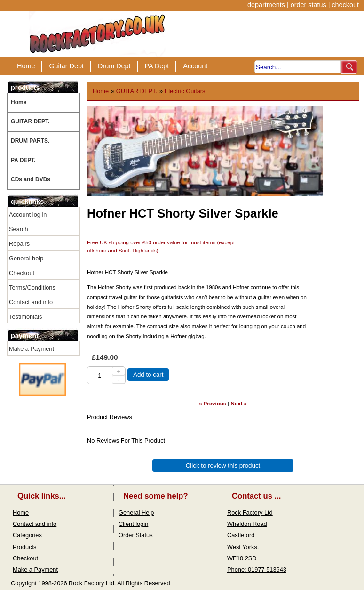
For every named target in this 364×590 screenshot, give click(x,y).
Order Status (136, 535)
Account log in (28, 214)
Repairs (19, 244)
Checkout (22, 273)
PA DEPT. (23, 160)
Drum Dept (114, 66)
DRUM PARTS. (30, 141)
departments (266, 5)
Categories (27, 535)
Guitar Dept (66, 66)
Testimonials (25, 317)
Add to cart (148, 375)
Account (195, 66)
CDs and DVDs (31, 179)
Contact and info (31, 302)
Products (25, 547)
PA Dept (157, 66)
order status (309, 5)
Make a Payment (32, 349)
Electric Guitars (185, 91)
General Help (136, 513)
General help (26, 258)
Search (19, 229)
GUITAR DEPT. (30, 121)
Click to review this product (223, 465)
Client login (133, 524)
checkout (345, 5)
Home (26, 66)
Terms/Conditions (32, 287)
